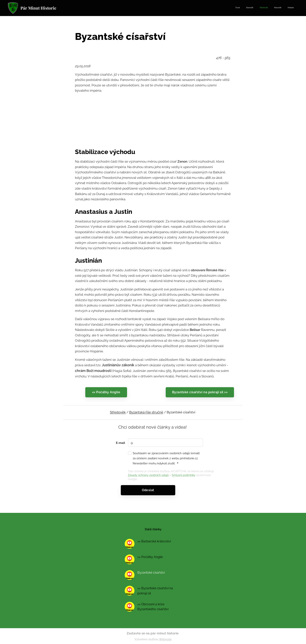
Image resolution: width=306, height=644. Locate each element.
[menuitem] (270, 8)
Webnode (165, 639)
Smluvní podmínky (184, 475)
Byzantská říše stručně (146, 412)
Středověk (118, 412)
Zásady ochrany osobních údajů (148, 475)
